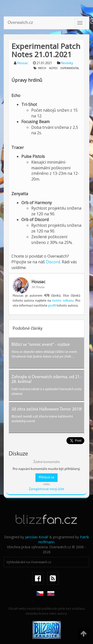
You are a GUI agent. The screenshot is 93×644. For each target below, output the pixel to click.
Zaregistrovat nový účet (46, 489)
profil (52, 306)
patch (42, 68)
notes (53, 68)
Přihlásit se (46, 478)
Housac (23, 63)
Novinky (67, 63)
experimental (70, 68)
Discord (53, 262)
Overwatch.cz (20, 23)
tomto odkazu (63, 301)
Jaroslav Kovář (37, 537)
